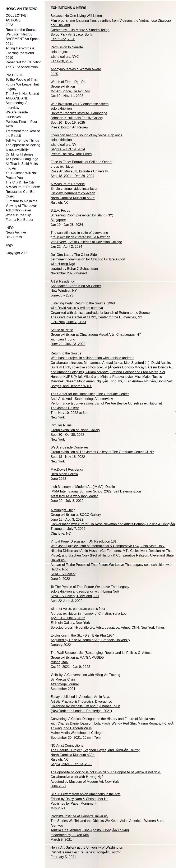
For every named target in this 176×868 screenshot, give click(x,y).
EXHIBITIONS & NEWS (68, 8)
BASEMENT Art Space (23, 39)
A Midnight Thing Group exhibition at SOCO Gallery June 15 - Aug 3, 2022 (76, 515)
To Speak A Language (22, 159)
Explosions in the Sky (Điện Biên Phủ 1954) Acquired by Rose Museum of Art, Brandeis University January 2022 (90, 640)
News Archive (16, 232)
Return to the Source (21, 30)
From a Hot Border (19, 220)
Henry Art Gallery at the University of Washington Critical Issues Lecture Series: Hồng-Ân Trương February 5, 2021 (87, 852)
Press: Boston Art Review (70, 127)
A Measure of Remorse (23, 187)
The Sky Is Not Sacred (22, 94)
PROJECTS (15, 75)
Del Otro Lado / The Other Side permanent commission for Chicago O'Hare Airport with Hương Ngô (88, 259)
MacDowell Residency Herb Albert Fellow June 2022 (67, 474)
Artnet (125, 627)
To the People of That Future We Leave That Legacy (22, 84)
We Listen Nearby (19, 34)
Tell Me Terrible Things (22, 140)
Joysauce (112, 627)
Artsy (99, 627)
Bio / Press (14, 237)
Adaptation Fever (18, 210)
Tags (9, 245)
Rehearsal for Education (24, 62)
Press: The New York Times (71, 154)
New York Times (153, 627)
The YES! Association (22, 67)
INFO (10, 228)
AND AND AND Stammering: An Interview (18, 103)
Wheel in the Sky (18, 215)
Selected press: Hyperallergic (72, 627)
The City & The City (20, 182)
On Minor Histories (19, 154)
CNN (135, 627)
